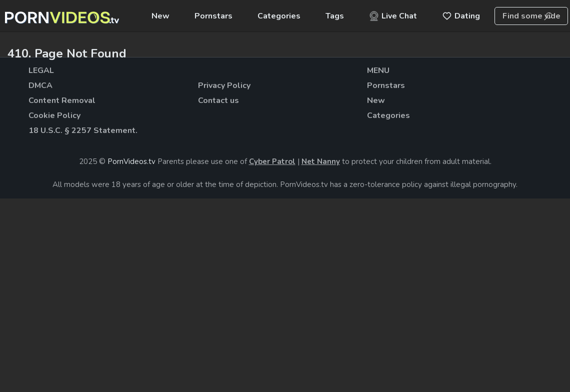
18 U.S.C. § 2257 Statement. (83, 130)
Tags (335, 16)
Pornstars (213, 16)
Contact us (218, 100)
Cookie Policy (54, 115)
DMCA (40, 85)
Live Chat (393, 16)
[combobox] (531, 16)
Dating (461, 16)
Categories (279, 16)
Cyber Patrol (272, 161)
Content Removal (62, 100)
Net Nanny (321, 161)
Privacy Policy (224, 85)
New (160, 16)
